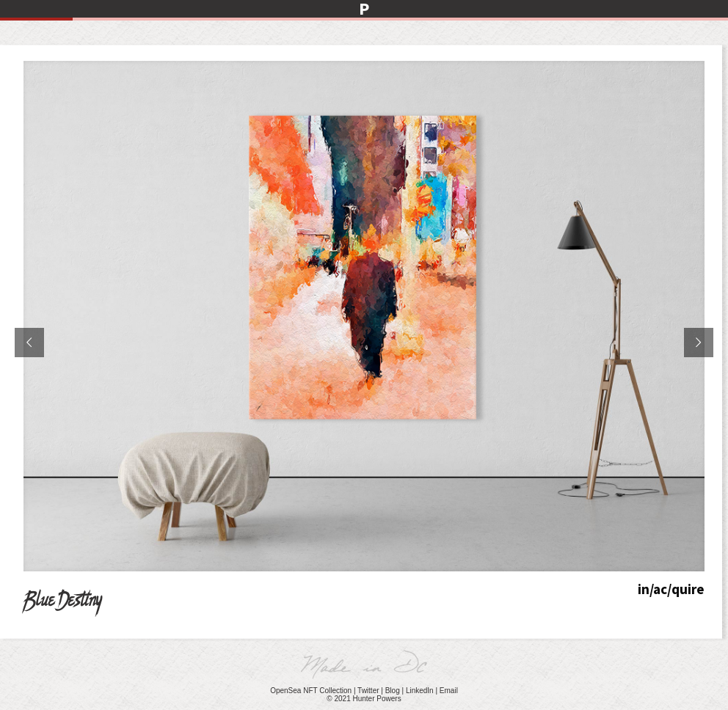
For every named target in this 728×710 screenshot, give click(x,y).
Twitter (368, 691)
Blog (393, 691)
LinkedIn (420, 691)
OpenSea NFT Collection (311, 691)
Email (449, 691)
